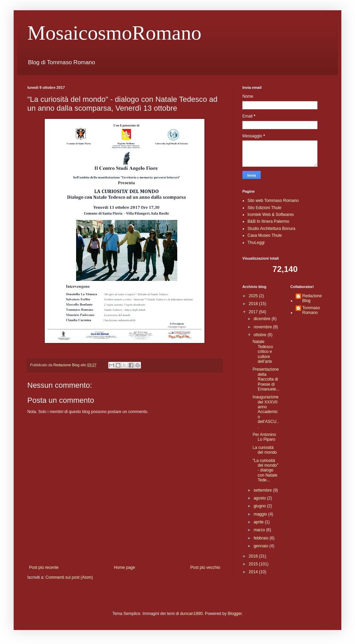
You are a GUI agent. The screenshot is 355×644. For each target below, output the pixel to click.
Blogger (235, 614)
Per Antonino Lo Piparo (264, 437)
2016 (254, 556)
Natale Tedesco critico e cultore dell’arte (263, 352)
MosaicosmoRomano (114, 33)
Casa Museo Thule (265, 235)
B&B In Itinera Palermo (268, 221)
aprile (259, 522)
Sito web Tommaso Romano (273, 201)
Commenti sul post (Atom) (69, 577)
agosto (260, 498)
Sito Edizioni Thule (264, 208)
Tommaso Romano (311, 310)
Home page (125, 567)
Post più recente (44, 567)
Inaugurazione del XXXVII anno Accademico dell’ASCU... (266, 412)
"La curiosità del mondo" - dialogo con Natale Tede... (265, 470)
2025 (254, 296)
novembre (263, 327)
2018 (254, 304)
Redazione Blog (312, 298)
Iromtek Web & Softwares (271, 215)
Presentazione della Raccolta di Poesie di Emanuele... (266, 379)
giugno (260, 506)
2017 (254, 312)
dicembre (263, 319)
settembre (263, 490)
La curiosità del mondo (265, 450)
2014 (254, 572)
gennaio (261, 546)
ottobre (261, 335)
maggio (261, 514)
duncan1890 (191, 614)
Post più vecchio (205, 567)
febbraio (262, 538)
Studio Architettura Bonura (271, 229)
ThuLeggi (256, 243)
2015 (254, 564)
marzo (260, 530)
